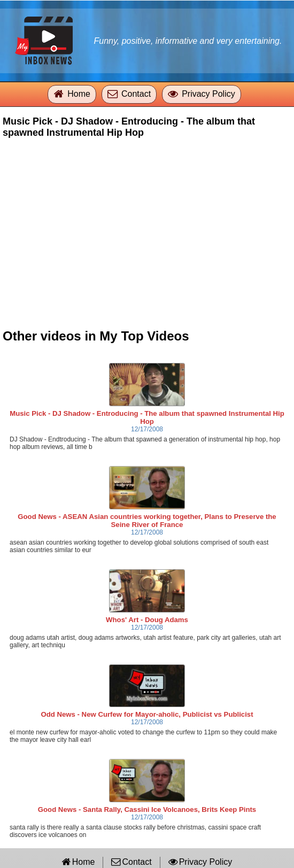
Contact (136, 94)
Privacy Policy (208, 94)
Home (79, 94)
